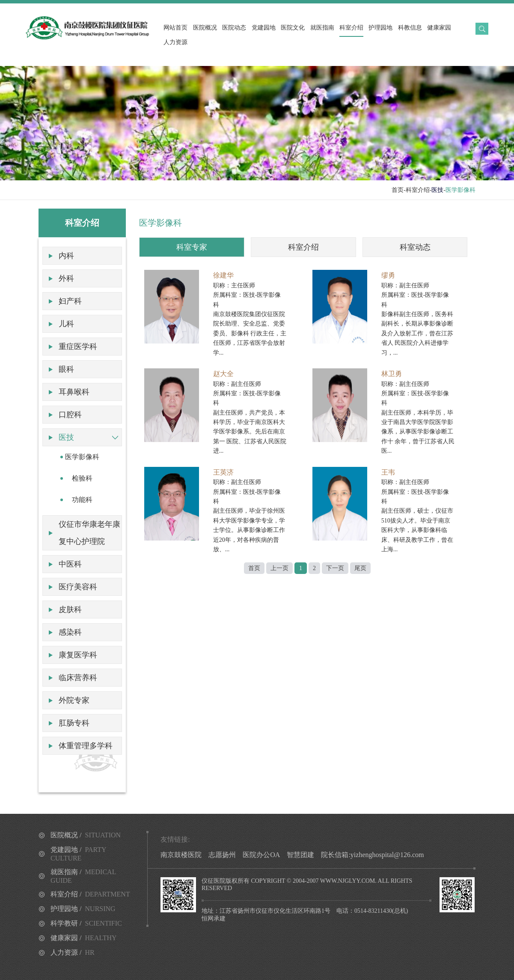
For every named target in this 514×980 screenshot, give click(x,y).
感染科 (70, 632)
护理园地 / (83, 909)
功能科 (82, 500)
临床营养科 (78, 678)
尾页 (360, 568)
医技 (66, 437)
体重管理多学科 (86, 746)
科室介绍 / (90, 894)
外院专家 (74, 700)
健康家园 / (84, 938)
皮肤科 (70, 610)
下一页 (335, 568)
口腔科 (70, 415)
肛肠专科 (74, 723)
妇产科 (70, 301)
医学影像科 (82, 457)
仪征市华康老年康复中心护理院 (89, 533)
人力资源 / (73, 952)
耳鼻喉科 (74, 392)
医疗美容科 (78, 587)
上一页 (279, 568)
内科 (66, 256)
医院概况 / (86, 835)
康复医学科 (78, 655)
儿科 (66, 324)
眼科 (66, 369)
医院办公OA (261, 855)
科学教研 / (86, 923)
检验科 (82, 478)
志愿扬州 (222, 855)
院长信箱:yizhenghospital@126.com (372, 855)
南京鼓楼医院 (181, 855)
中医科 (70, 564)
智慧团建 (300, 855)
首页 (398, 190)
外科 (66, 278)
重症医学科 (78, 347)
